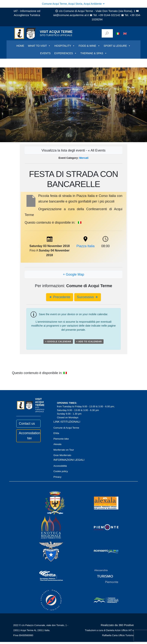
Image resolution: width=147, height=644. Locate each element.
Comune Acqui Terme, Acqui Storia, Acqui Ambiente (73, 4)
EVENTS (45, 53)
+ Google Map (73, 274)
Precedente (60, 297)
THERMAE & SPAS (94, 53)
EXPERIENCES (65, 53)
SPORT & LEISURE (117, 46)
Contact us (27, 424)
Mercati (84, 158)
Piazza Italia (86, 246)
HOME (20, 46)
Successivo (87, 297)
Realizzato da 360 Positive (117, 625)
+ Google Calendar (58, 342)
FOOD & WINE (89, 46)
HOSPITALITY (65, 46)
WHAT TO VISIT (39, 46)
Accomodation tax (28, 436)
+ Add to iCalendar (89, 342)
